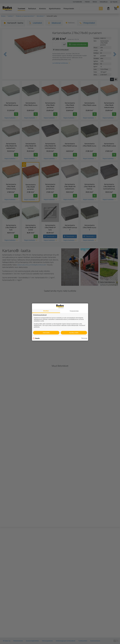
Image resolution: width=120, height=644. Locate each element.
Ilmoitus (46, 311)
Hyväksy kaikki (74, 333)
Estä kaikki (46, 333)
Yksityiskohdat (74, 311)
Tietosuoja (84, 338)
